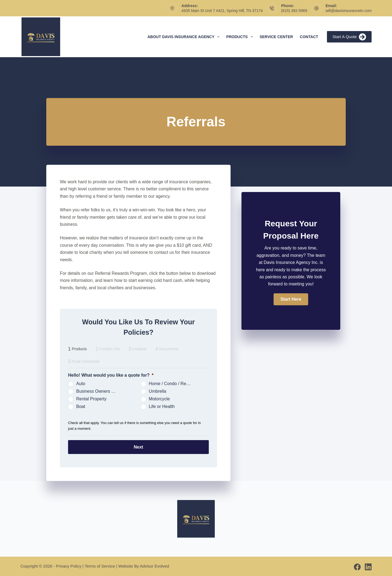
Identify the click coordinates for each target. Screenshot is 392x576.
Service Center (276, 37)
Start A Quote (349, 37)
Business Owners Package (99, 391)
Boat (81, 406)
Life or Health (162, 406)
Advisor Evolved (155, 565)
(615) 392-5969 (294, 11)
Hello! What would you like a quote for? (111, 375)
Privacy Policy (68, 565)
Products (241, 37)
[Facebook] (357, 566)
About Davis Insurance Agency (185, 37)
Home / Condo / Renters (172, 384)
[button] (291, 299)
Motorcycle (159, 399)
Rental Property (91, 399)
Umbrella (158, 391)
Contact (309, 37)
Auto (81, 384)
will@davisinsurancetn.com (349, 11)
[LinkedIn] (368, 566)
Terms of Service (100, 565)
